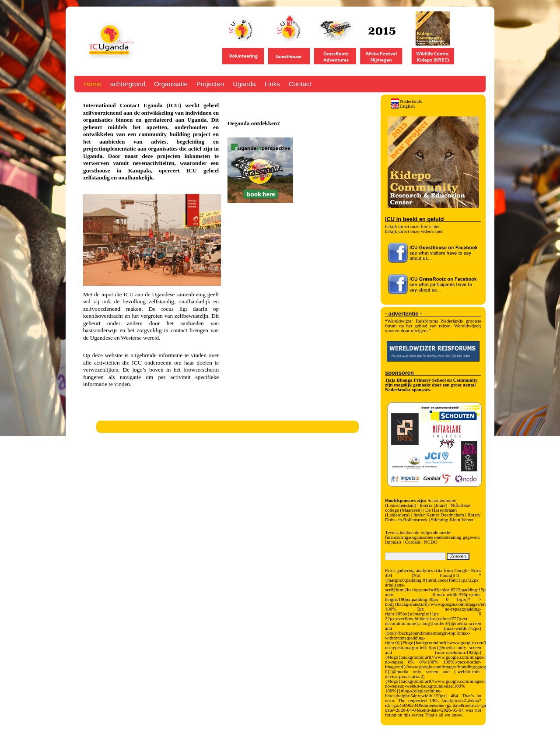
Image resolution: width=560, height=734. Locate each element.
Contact (300, 84)
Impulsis (393, 542)
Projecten (210, 84)
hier (436, 226)
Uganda (244, 84)
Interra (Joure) (433, 505)
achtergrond (128, 84)
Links (272, 84)
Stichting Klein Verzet (452, 520)
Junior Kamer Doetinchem (439, 515)
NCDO (431, 542)
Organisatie (171, 84)
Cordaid (413, 542)
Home (93, 84)
